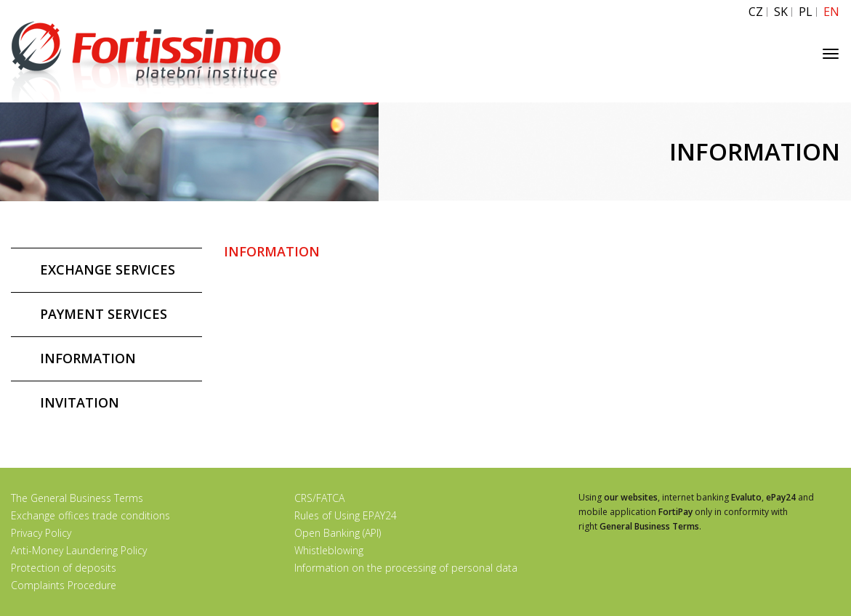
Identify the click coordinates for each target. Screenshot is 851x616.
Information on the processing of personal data (406, 568)
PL (806, 12)
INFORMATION (88, 358)
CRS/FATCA (319, 498)
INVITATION (80, 402)
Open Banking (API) (338, 533)
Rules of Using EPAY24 (346, 515)
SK (781, 12)
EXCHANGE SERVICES (108, 269)
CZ (756, 12)
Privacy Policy (41, 533)
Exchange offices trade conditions (90, 515)
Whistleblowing (329, 550)
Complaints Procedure (64, 585)
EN (831, 12)
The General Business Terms (77, 498)
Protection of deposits (64, 568)
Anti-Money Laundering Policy (79, 550)
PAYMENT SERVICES (104, 314)
